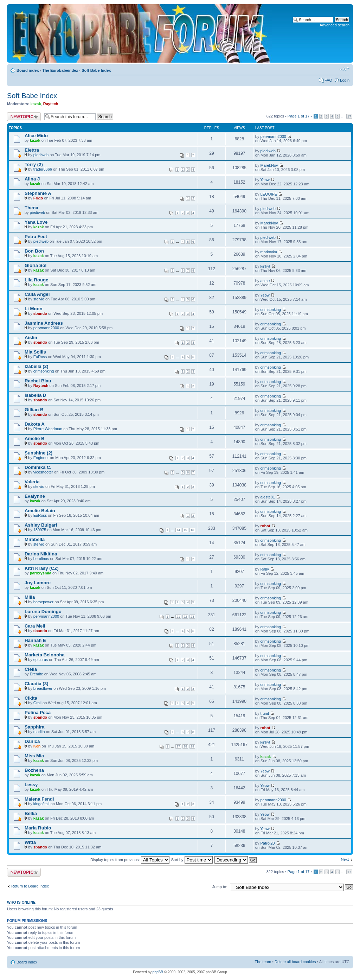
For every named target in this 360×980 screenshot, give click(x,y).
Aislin (31, 338)
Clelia (31, 669)
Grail (37, 703)
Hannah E (35, 640)
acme (265, 281)
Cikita (31, 698)
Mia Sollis (35, 352)
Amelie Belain (40, 511)
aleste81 (268, 497)
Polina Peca (38, 712)
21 (178, 617)
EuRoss (40, 357)
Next (345, 859)
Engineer (41, 458)
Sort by (192, 860)
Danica (32, 741)
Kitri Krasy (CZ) (42, 568)
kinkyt (265, 266)
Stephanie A (38, 193)
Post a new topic (24, 117)
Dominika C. (38, 467)
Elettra (32, 150)
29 (192, 746)
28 (185, 746)
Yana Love (36, 222)
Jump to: (220, 887)
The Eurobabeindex (60, 70)
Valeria (32, 482)
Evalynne (35, 496)
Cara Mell (35, 626)
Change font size (344, 69)
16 (192, 530)
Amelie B (34, 438)
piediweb (41, 155)
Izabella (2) (36, 366)
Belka (31, 813)
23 (192, 617)
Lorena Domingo (43, 612)
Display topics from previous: (130, 860)
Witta (30, 842)
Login (345, 80)
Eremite (37, 674)
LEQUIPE (269, 194)
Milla (30, 597)
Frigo (38, 198)
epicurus (41, 660)
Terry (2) (34, 164)
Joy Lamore (38, 583)
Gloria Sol (36, 265)
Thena (31, 208)
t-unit (265, 713)
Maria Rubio (38, 828)
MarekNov (269, 165)
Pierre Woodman (48, 429)
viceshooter (43, 472)
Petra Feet (36, 237)
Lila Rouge (36, 280)
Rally (265, 569)
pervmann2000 (273, 136)
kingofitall (41, 804)
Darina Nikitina (41, 554)
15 (185, 530)
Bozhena (34, 770)
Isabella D (36, 395)
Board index (28, 70)
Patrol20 (268, 843)
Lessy (31, 785)
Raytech (51, 104)
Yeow (265, 180)
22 (185, 617)
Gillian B (34, 410)
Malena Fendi (39, 799)
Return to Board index (30, 886)
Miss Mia (34, 756)
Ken (37, 746)
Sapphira (34, 727)
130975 (40, 530)
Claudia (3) (36, 684)
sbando (40, 313)
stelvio (39, 299)
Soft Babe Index (96, 70)
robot (265, 526)
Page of (298, 116)
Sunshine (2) (38, 453)
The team (263, 962)
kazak (36, 104)
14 (178, 530)
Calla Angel (37, 294)
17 (349, 116)
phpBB (158, 972)
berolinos (41, 559)
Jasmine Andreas (44, 323)
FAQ (328, 80)
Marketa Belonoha (45, 655)
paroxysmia (41, 573)
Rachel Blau (38, 381)
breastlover (43, 688)
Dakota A (35, 424)
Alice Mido (36, 136)
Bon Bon (34, 251)
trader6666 (43, 169)
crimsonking (271, 310)
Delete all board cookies (295, 962)
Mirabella (35, 539)
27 (178, 746)
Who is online (21, 902)
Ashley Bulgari (41, 525)
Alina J (32, 179)
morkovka (269, 252)
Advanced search (335, 25)
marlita (39, 732)
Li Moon (34, 309)
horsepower (43, 602)
